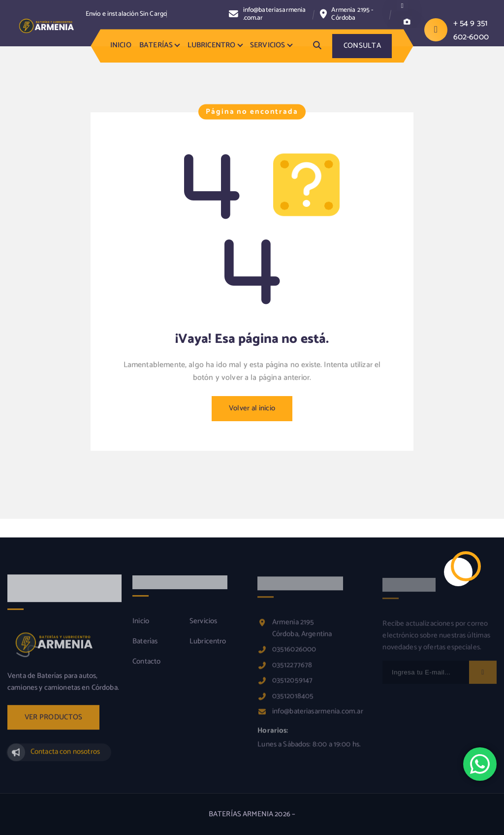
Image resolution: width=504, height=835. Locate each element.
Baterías (145, 647)
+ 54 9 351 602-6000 (471, 30)
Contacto (146, 667)
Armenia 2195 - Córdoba (352, 14)
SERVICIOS (268, 45)
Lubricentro (208, 647)
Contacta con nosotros (65, 757)
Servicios (203, 627)
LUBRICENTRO (212, 45)
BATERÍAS (156, 45)
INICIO (121, 45)
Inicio (141, 627)
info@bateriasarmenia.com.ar (275, 14)
